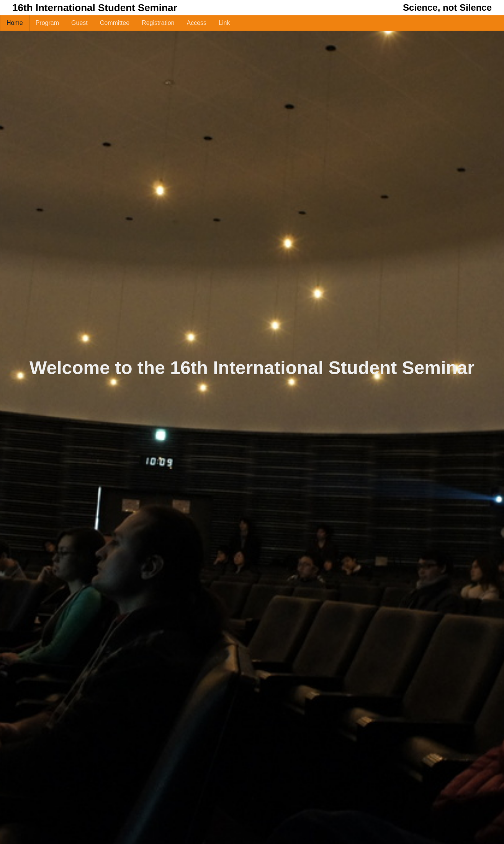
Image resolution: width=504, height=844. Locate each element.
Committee (115, 23)
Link (224, 23)
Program (47, 23)
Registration (158, 23)
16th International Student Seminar (95, 8)
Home (15, 23)
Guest (79, 23)
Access (196, 23)
